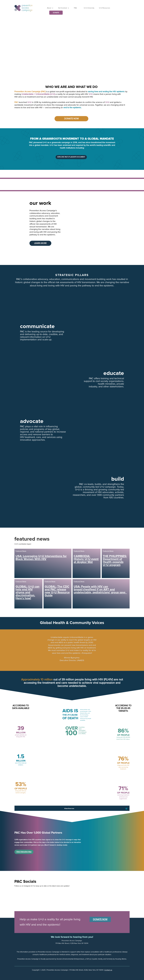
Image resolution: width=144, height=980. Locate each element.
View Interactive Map (24, 852)
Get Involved (63, 8)
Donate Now (71, 119)
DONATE (56, 13)
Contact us (108, 970)
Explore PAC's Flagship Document (71, 157)
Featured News (21, 551)
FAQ (75, 8)
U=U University (89, 8)
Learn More (40, 243)
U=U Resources (105, 8)
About (49, 8)
